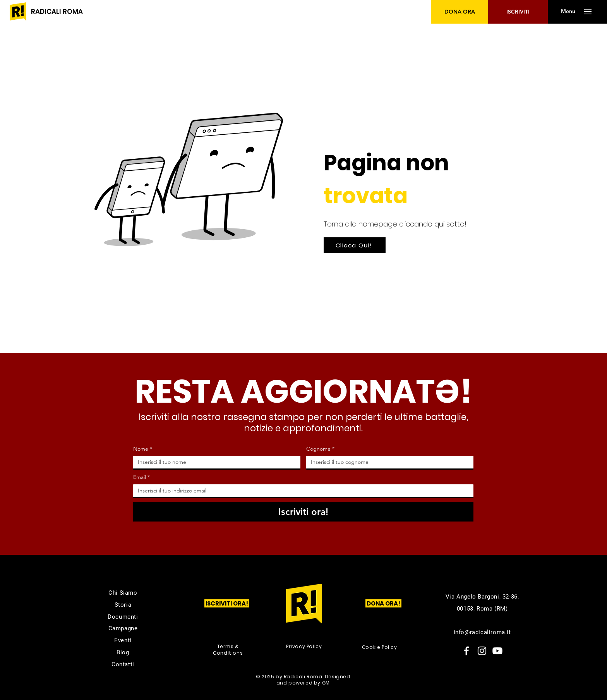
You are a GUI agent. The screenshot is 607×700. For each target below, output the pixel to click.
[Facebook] (466, 651)
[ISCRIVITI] (518, 12)
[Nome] (214, 462)
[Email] (301, 491)
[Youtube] (497, 651)
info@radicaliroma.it (482, 632)
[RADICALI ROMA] (57, 12)
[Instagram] (482, 651)
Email (141, 477)
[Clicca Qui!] (355, 245)
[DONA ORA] (460, 12)
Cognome (320, 449)
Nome (143, 449)
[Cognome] (388, 462)
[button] (568, 12)
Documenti (123, 617)
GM (326, 683)
